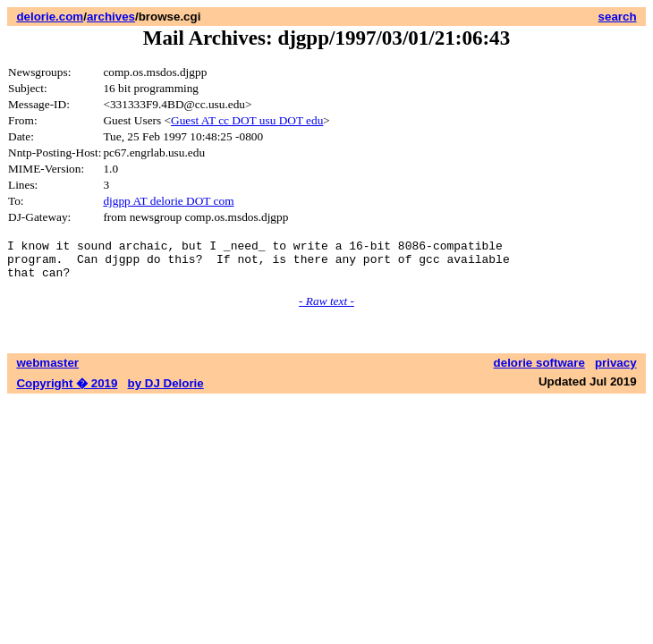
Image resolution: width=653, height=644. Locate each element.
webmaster (47, 371)
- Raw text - (326, 309)
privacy (616, 371)
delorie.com (50, 17)
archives (111, 17)
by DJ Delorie (166, 391)
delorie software (539, 371)
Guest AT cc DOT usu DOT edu (247, 120)
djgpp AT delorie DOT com (168, 201)
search (618, 17)
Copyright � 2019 (67, 391)
